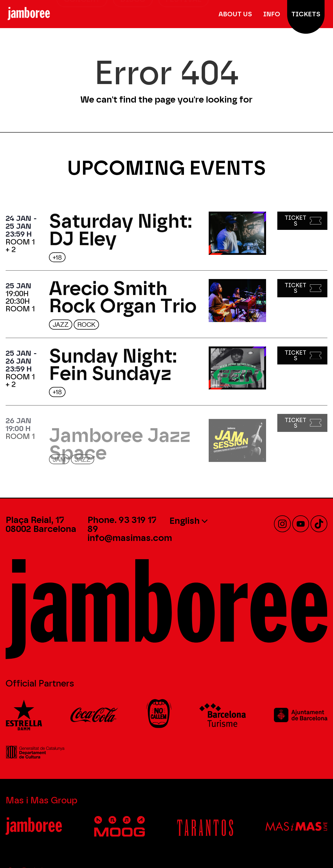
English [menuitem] (184, 521)
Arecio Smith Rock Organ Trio (123, 301)
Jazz (61, 325)
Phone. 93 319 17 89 (122, 524)
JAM (59, 460)
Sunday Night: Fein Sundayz (113, 368)
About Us (237, 14)
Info (273, 14)
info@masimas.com (130, 538)
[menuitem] (207, 520)
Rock (86, 325)
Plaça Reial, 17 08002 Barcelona (41, 524)
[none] (207, 520)
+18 (57, 258)
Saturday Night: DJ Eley (121, 233)
